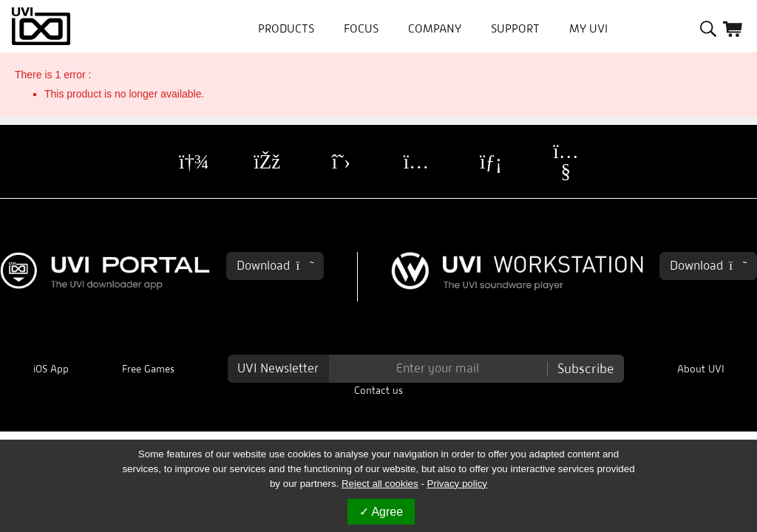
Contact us (378, 391)
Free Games (148, 369)
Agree (381, 512)
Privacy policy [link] (457, 484)
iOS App (51, 369)
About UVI (701, 369)
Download (275, 266)
